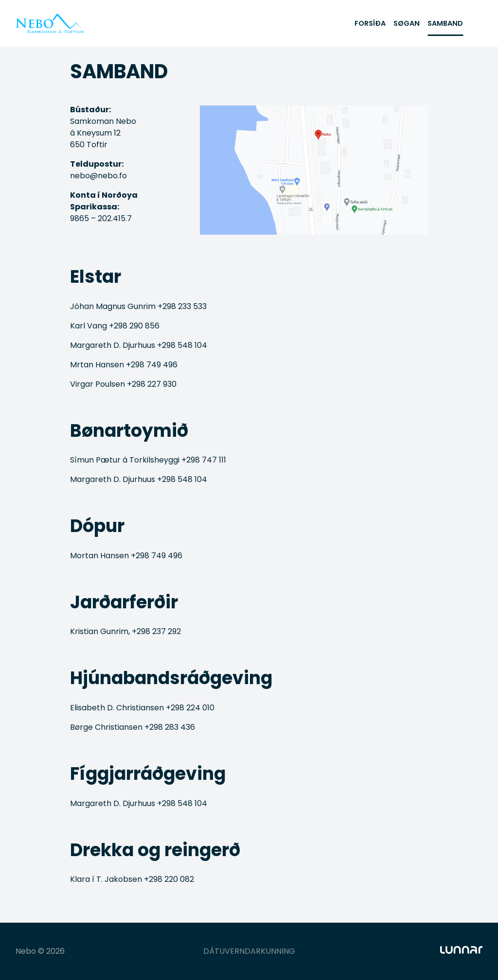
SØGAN (407, 23)
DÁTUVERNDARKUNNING (249, 951)
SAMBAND (445, 23)
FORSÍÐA (370, 23)
